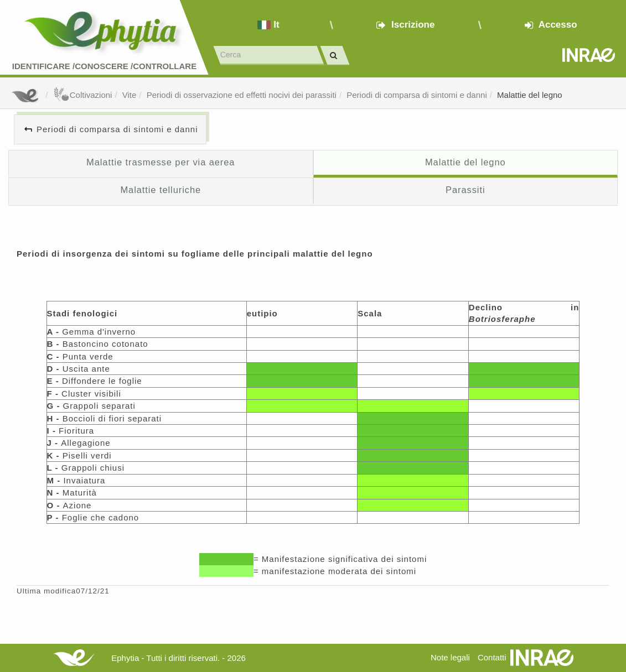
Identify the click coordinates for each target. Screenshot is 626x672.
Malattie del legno (530, 95)
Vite (130, 95)
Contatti (492, 657)
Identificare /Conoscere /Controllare (104, 66)
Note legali (450, 657)
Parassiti (465, 190)
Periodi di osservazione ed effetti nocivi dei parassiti (242, 95)
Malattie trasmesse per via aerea (161, 162)
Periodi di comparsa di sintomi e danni (417, 95)
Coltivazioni (83, 95)
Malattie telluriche (161, 190)
